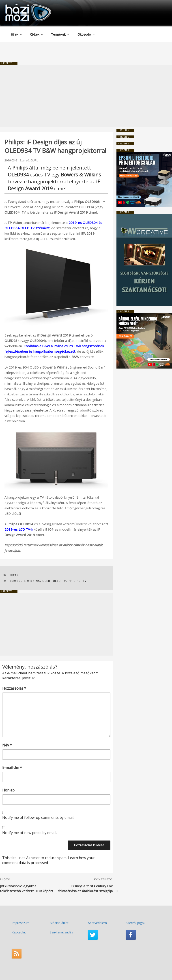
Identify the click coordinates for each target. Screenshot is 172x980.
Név (7, 745)
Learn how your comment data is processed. (48, 860)
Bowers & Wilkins (25, 581)
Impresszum (21, 923)
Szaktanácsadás (61, 932)
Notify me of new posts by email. (30, 833)
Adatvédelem (97, 923)
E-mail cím (12, 768)
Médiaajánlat (59, 923)
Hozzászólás (14, 688)
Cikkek (37, 34)
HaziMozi (22, 5)
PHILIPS (75, 581)
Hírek (17, 34)
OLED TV (60, 581)
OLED (46, 581)
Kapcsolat (19, 932)
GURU (34, 160)
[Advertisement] (86, 96)
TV (85, 581)
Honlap (8, 790)
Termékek (60, 34)
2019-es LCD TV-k (19, 529)
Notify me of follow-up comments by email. (38, 817)
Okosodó (86, 34)
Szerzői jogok (136, 923)
